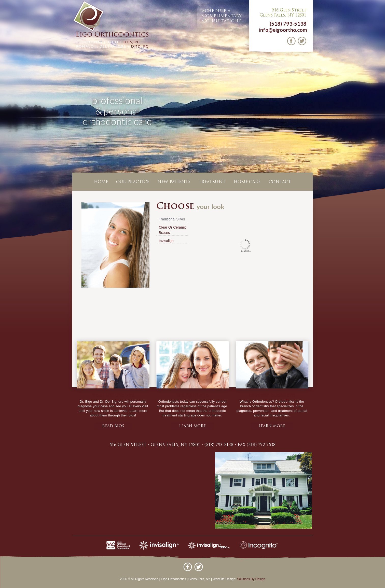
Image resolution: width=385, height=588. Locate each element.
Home (101, 182)
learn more (192, 426)
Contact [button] (280, 182)
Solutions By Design (251, 579)
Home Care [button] (247, 182)
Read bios (113, 426)
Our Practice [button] (133, 182)
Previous (5, 121)
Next (380, 121)
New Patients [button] (174, 182)
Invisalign (166, 241)
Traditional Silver (172, 219)
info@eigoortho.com (283, 30)
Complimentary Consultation (222, 16)
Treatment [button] (212, 182)
